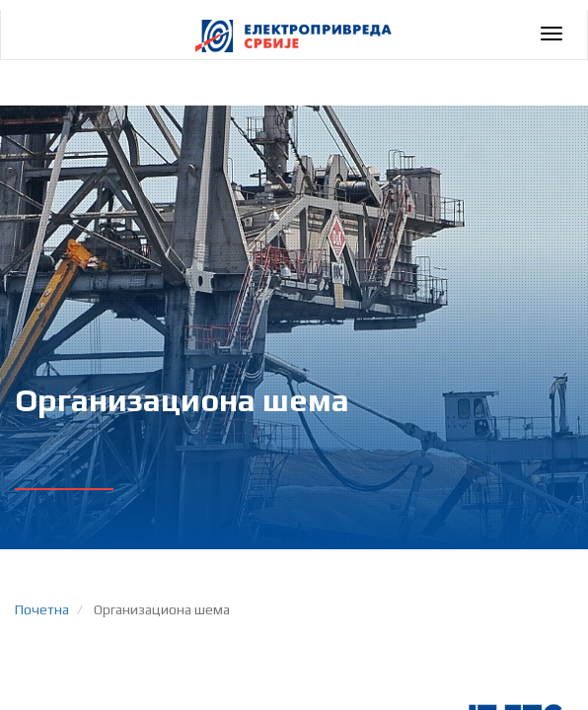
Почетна (42, 609)
